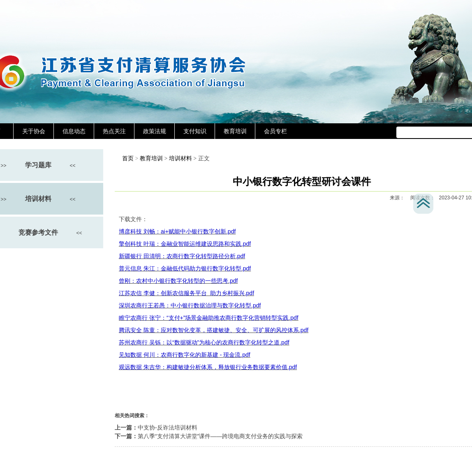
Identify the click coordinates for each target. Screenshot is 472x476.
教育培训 (235, 131)
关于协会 (34, 131)
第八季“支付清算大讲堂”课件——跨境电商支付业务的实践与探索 (220, 436)
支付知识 (195, 131)
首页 (128, 158)
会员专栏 (275, 131)
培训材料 (38, 199)
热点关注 (114, 131)
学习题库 (38, 165)
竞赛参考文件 (38, 232)
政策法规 (155, 131)
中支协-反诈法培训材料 (168, 427)
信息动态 (74, 131)
